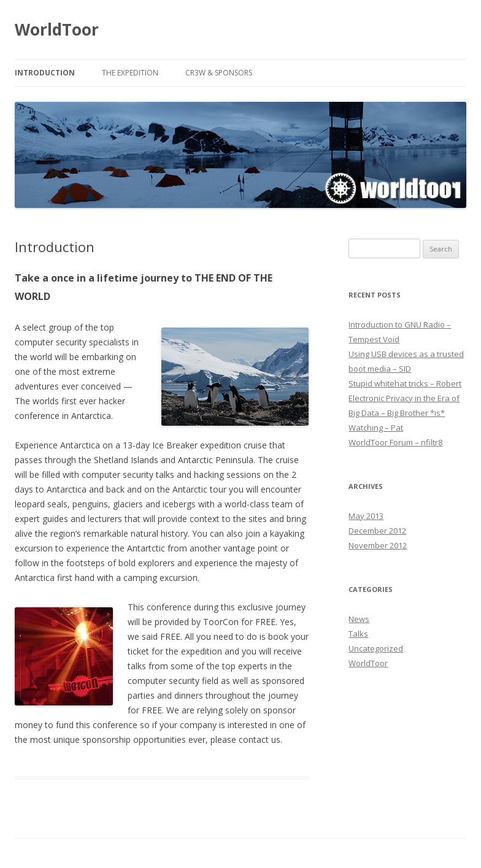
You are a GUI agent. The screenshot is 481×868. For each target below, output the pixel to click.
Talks (358, 634)
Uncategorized (376, 648)
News (359, 619)
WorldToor (57, 29)
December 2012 (377, 531)
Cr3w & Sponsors (219, 73)
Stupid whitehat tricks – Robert (405, 383)
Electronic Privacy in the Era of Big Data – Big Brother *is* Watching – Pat (404, 413)
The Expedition (130, 73)
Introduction (45, 73)
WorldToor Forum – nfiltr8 (395, 442)
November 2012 (378, 545)
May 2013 (366, 516)
